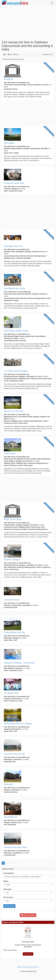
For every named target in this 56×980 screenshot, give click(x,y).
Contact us (35, 967)
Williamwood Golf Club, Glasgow (18, 724)
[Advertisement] (28, 23)
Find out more (28, 954)
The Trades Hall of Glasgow (16, 371)
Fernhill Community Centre (15, 847)
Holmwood (8, 784)
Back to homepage (24, 967)
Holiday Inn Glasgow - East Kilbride (19, 663)
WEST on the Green (13, 519)
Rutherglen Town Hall (13, 246)
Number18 (8, 79)
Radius (6, 881)
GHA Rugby (9, 143)
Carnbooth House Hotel (14, 183)
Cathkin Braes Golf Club (14, 632)
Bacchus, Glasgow (12, 560)
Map (16, 55)
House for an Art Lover (14, 411)
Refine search (48, 55)
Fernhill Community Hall (14, 754)
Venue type (7, 889)
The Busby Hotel (11, 693)
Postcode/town (9, 873)
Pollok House (10, 453)
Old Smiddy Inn (11, 817)
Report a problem (28, 915)
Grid (10, 55)
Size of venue (8, 897)
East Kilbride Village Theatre (16, 331)
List (5, 55)
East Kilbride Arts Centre (14, 288)
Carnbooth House (11, 600)
